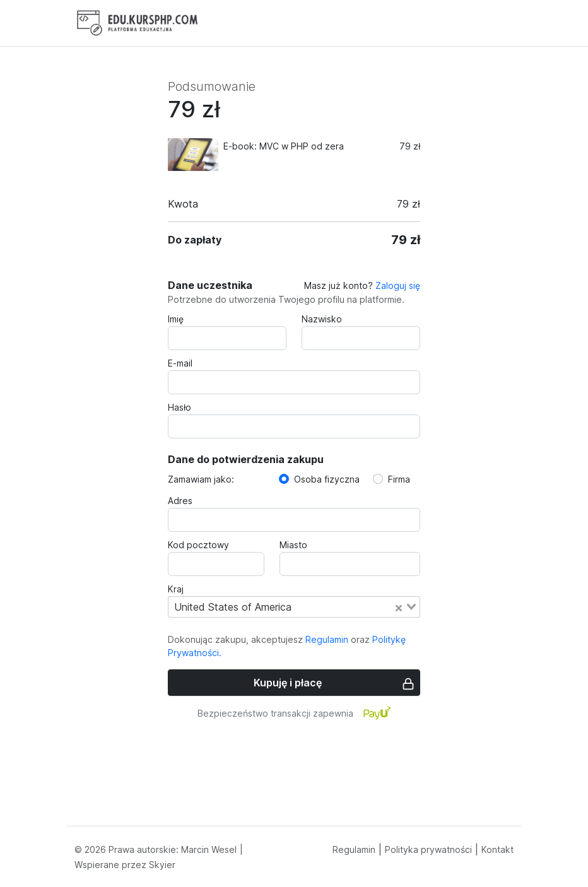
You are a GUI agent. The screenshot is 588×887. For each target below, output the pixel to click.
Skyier (162, 865)
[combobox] (294, 607)
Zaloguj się (398, 285)
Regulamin (327, 639)
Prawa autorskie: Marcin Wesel (173, 849)
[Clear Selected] (399, 607)
